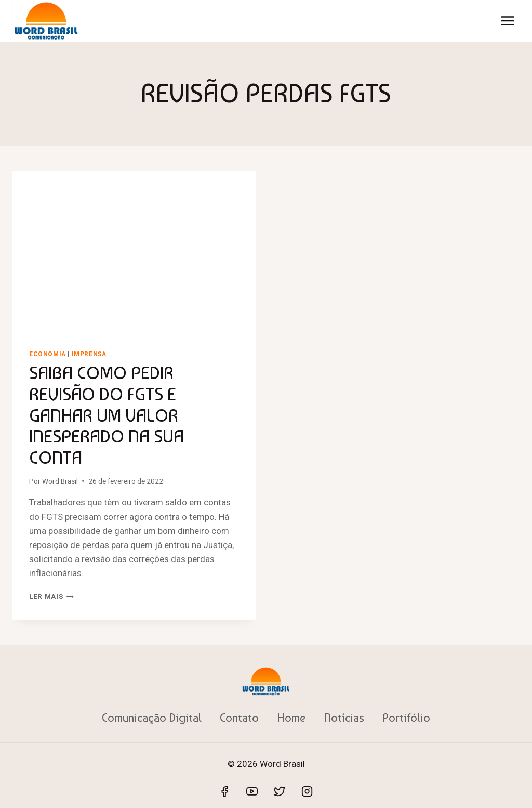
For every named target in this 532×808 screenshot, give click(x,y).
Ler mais (51, 596)
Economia (48, 354)
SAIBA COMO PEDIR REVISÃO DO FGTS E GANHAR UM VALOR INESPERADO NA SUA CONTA (107, 415)
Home (291, 718)
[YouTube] (252, 791)
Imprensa (89, 354)
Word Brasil (60, 481)
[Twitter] (280, 791)
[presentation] (134, 252)
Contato (239, 718)
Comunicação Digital (152, 718)
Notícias (344, 718)
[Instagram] (307, 791)
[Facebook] (224, 791)
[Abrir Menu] (507, 21)
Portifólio (406, 718)
